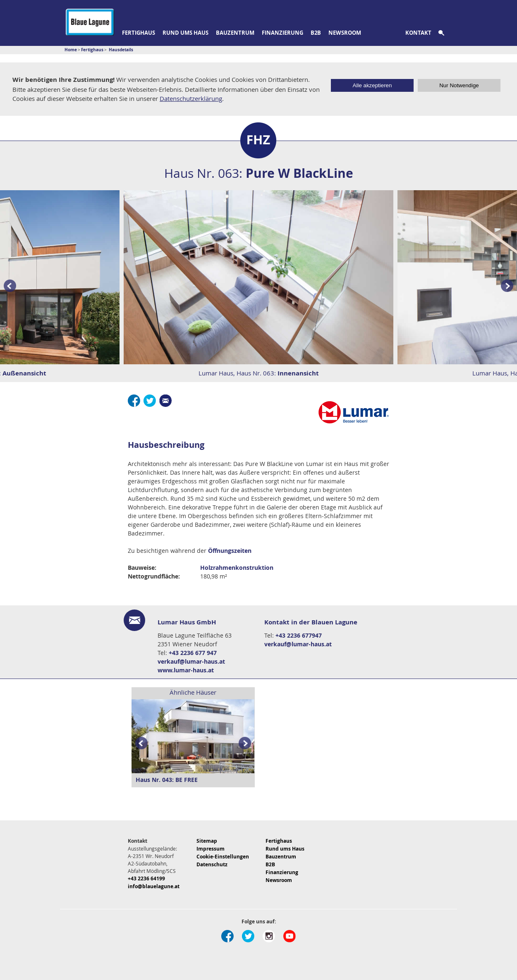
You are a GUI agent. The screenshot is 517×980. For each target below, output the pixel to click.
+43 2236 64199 (146, 878)
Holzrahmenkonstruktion (237, 568)
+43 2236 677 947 (193, 653)
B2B (316, 33)
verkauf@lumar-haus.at (191, 661)
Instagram (269, 936)
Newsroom (345, 33)
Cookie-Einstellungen (223, 857)
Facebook (134, 401)
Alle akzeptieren (372, 85)
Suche (446, 33)
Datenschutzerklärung (191, 98)
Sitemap (207, 841)
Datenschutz (212, 864)
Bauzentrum (235, 33)
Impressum (211, 849)
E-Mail (165, 401)
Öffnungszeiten (230, 551)
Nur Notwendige (459, 85)
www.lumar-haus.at (186, 670)
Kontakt (418, 33)
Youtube (290, 936)
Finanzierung (282, 33)
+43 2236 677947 (299, 635)
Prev (8, 286)
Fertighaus (139, 33)
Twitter (150, 401)
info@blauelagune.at (154, 886)
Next (247, 743)
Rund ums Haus (185, 33)
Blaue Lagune (90, 22)
